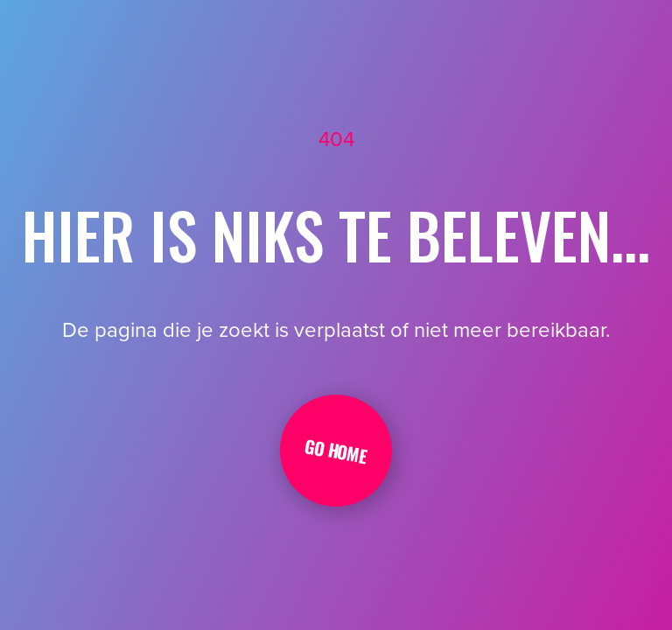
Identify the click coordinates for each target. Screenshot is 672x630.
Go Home (336, 451)
